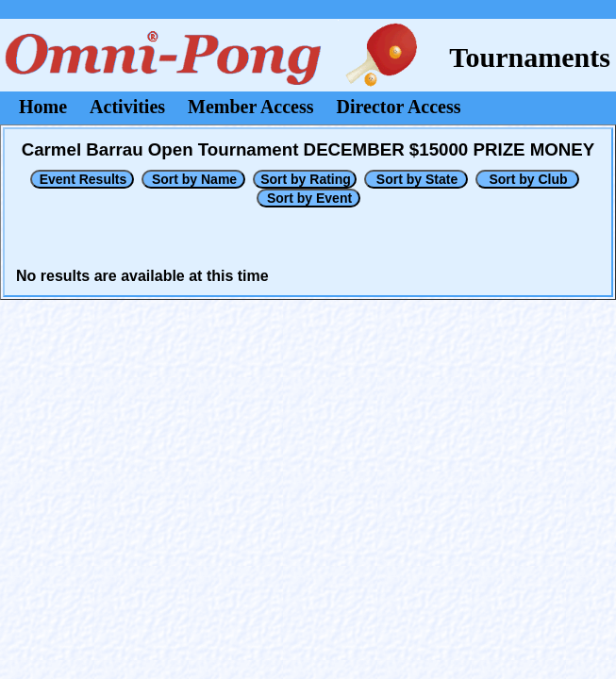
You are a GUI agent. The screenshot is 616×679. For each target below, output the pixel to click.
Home (43, 107)
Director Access (399, 107)
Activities (127, 107)
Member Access (250, 107)
